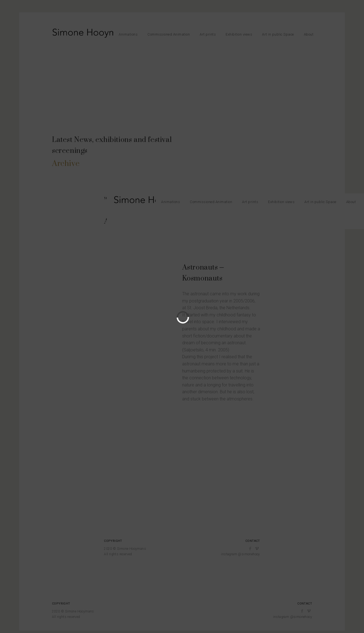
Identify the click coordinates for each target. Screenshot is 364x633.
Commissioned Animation (169, 34)
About (309, 34)
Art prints (208, 34)
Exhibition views (239, 34)
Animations (128, 34)
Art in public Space (278, 34)
